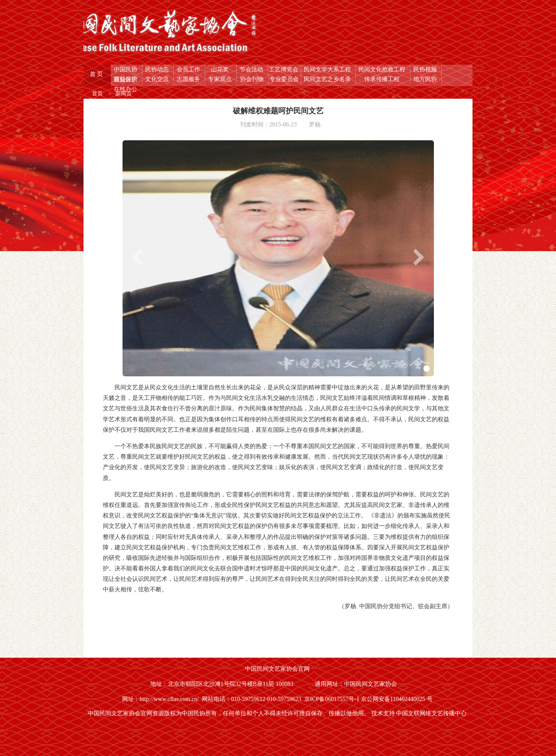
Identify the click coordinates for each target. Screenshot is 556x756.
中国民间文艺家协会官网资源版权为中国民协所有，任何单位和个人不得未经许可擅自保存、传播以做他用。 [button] (230, 713)
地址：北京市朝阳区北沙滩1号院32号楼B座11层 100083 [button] (223, 684)
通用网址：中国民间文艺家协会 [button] (357, 684)
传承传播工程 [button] (383, 79)
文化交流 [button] (158, 79)
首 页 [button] (97, 74)
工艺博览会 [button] (285, 70)
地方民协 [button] (426, 79)
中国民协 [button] (126, 70)
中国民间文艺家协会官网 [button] (278, 669)
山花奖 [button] (221, 70)
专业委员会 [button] (285, 79)
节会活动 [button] (252, 70)
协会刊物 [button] (253, 79)
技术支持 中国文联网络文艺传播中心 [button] (420, 713)
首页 (98, 93)
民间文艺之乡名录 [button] (328, 79)
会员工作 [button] (189, 70)
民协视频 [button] (426, 70)
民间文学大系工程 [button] (328, 70)
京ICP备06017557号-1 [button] (333, 699)
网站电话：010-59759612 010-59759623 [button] (253, 699)
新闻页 (124, 93)
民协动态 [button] (158, 70)
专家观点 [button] (221, 79)
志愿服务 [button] (189, 79)
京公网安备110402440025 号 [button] (397, 699)
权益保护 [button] (126, 79)
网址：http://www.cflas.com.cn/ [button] (162, 699)
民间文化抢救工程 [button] (383, 70)
